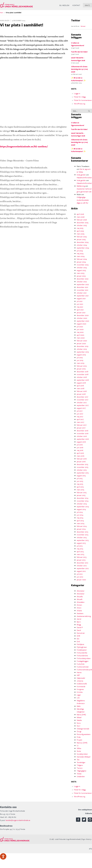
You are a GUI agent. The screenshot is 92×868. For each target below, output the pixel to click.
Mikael (79, 717)
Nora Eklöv (5, 21)
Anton (79, 608)
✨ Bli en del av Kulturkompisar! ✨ (78, 79)
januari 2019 (81, 369)
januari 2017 (81, 428)
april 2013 (80, 551)
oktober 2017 (82, 402)
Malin (79, 706)
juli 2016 (80, 445)
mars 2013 (80, 554)
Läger (79, 695)
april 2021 (80, 310)
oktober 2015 (82, 470)
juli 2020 (80, 327)
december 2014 (82, 498)
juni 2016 (80, 447)
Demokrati (81, 633)
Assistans (80, 613)
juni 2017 (80, 414)
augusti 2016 (81, 442)
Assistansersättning (84, 616)
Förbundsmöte (82, 655)
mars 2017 (80, 422)
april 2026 (80, 214)
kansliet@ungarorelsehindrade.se (18, 820)
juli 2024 (80, 251)
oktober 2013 (82, 537)
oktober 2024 (82, 245)
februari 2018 (82, 391)
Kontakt (76, 5)
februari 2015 (82, 492)
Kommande (81, 686)
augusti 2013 (81, 543)
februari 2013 (82, 557)
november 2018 (83, 374)
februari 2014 (82, 526)
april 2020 (80, 335)
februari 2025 (82, 237)
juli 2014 (80, 512)
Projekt (79, 740)
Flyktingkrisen (82, 647)
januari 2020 (81, 343)
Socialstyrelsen (82, 754)
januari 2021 (81, 312)
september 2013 (83, 540)
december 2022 (83, 279)
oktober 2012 (82, 566)
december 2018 (82, 371)
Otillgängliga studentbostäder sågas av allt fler (83, 200)
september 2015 (83, 473)
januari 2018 (81, 394)
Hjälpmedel (81, 678)
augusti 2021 (81, 298)
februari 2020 (82, 341)
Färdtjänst (80, 644)
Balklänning (81, 186)
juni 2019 (80, 360)
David (79, 630)
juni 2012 (80, 577)
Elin (78, 639)
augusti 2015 (81, 476)
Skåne (79, 748)
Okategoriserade (83, 729)
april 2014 (80, 521)
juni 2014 (80, 515)
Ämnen (79, 605)
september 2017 (83, 405)
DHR (78, 636)
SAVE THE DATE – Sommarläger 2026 (78, 59)
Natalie (79, 720)
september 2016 (83, 439)
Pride (79, 737)
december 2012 (82, 563)
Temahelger (81, 762)
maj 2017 (80, 416)
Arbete (79, 610)
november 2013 (82, 535)
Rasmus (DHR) (82, 743)
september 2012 (83, 568)
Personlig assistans (84, 734)
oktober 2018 (82, 377)
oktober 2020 (82, 318)
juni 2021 (80, 304)
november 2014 (83, 501)
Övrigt (79, 731)
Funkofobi (81, 664)
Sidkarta (89, 813)
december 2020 (83, 315)
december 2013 (82, 532)
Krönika (80, 692)
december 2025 (83, 222)
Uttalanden (81, 776)
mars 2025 (81, 234)
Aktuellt (80, 599)
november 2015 (82, 467)
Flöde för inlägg (80, 97)
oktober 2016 (82, 436)
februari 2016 (82, 459)
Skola (79, 751)
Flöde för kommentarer (83, 100)
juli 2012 (80, 574)
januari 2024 (81, 262)
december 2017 (82, 397)
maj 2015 (80, 484)
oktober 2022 (82, 282)
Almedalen (81, 602)
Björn (79, 622)
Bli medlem (64, 5)
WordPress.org (79, 104)
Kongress (80, 689)
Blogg (79, 625)
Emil (78, 641)
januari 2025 (81, 239)
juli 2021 (80, 301)
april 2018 (80, 386)
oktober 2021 (82, 293)
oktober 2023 (82, 267)
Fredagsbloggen (83, 661)
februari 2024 (82, 259)
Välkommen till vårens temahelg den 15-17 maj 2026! (79, 69)
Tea (78, 760)
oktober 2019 (82, 349)
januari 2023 (81, 276)
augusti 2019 (81, 355)
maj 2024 (80, 253)
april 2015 (80, 487)
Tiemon (80, 768)
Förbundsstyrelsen (84, 658)
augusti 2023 (81, 270)
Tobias (79, 774)
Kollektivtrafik (82, 684)
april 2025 (80, 231)
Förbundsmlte (82, 653)
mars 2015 (80, 490)
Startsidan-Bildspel (84, 757)
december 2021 (82, 287)
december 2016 (82, 431)
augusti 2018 (81, 383)
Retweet (83, 26)
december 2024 (83, 242)
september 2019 (83, 352)
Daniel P (80, 627)
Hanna (79, 672)
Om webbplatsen (85, 810)
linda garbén (81, 175)
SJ (78, 745)
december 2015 (82, 464)
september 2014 (83, 506)
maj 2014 (80, 518)
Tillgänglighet (81, 771)
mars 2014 (80, 523)
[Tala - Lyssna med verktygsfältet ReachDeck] (3, 856)
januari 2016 (81, 461)
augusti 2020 (81, 324)
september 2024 (83, 248)
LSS (78, 698)
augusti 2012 (81, 571)
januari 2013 (81, 560)
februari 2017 (82, 425)
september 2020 (83, 321)
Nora (79, 723)
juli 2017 (80, 411)
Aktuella (80, 596)
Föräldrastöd (82, 650)
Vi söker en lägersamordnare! (78, 44)
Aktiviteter (81, 591)
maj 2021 (80, 307)
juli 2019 (80, 357)
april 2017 (80, 419)
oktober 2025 (82, 225)
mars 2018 (80, 388)
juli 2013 (80, 546)
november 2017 (82, 400)
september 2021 (83, 296)
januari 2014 (81, 529)
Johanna (80, 681)
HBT (78, 675)
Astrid (79, 619)
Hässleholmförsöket (84, 177)
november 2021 (82, 290)
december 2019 (82, 346)
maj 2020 (80, 332)
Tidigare (80, 765)
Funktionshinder (83, 667)
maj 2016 (80, 450)
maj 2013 (80, 549)
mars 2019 (80, 363)
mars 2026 (81, 217)
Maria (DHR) (81, 715)
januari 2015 (81, 495)
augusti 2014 (81, 509)
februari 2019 (82, 366)
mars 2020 (81, 338)
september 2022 (83, 284)
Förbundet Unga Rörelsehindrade (16, 5)
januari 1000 (81, 580)
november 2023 (83, 265)
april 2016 (80, 453)
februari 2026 (82, 220)
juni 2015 (80, 481)
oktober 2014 (82, 504)
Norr (79, 726)
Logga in (77, 93)
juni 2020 (80, 329)
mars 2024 (81, 256)
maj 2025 (80, 228)
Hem (2, 13)
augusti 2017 (81, 408)
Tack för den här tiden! (79, 52)
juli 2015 (80, 478)
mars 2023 (81, 273)
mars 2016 (80, 456)
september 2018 (83, 380)
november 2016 (83, 433)
